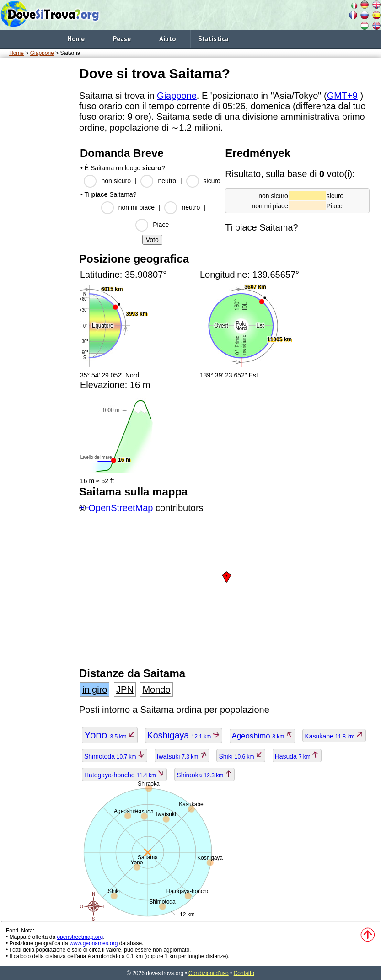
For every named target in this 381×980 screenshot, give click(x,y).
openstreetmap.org (80, 937)
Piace (161, 225)
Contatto (244, 973)
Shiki (241, 756)
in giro (95, 689)
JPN (125, 689)
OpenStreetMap (121, 508)
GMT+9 (342, 96)
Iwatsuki (182, 756)
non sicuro (116, 181)
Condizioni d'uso (209, 973)
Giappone (42, 53)
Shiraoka (204, 775)
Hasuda (297, 756)
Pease (122, 39)
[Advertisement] (38, 201)
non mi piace (137, 207)
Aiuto (167, 39)
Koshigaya (184, 735)
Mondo (156, 689)
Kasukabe (334, 736)
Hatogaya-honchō (124, 775)
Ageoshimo (263, 736)
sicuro (212, 181)
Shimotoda (115, 756)
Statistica (213, 39)
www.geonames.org (94, 943)
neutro (167, 181)
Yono (110, 735)
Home (76, 39)
